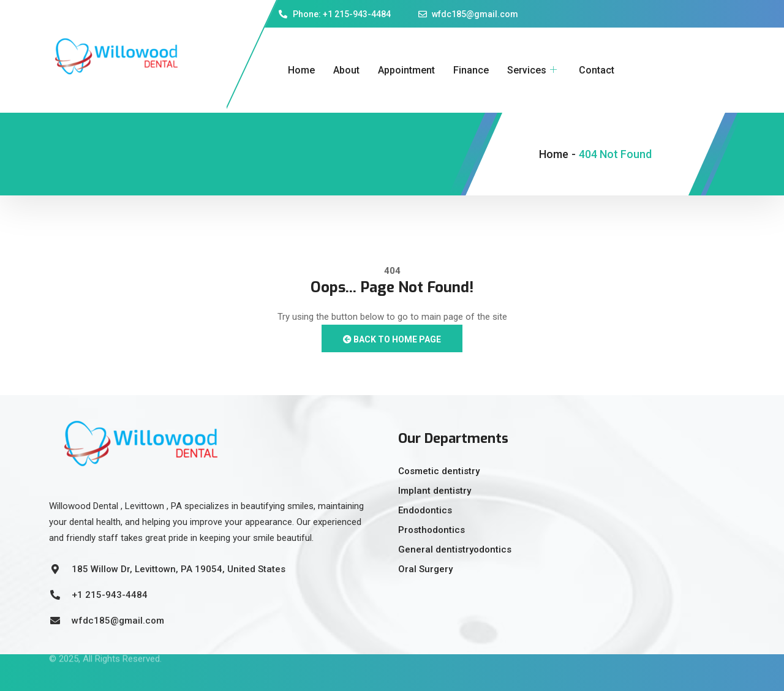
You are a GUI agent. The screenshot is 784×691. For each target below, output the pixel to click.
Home (301, 70)
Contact (597, 70)
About (346, 70)
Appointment (406, 70)
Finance (471, 70)
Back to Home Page (392, 339)
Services (532, 70)
